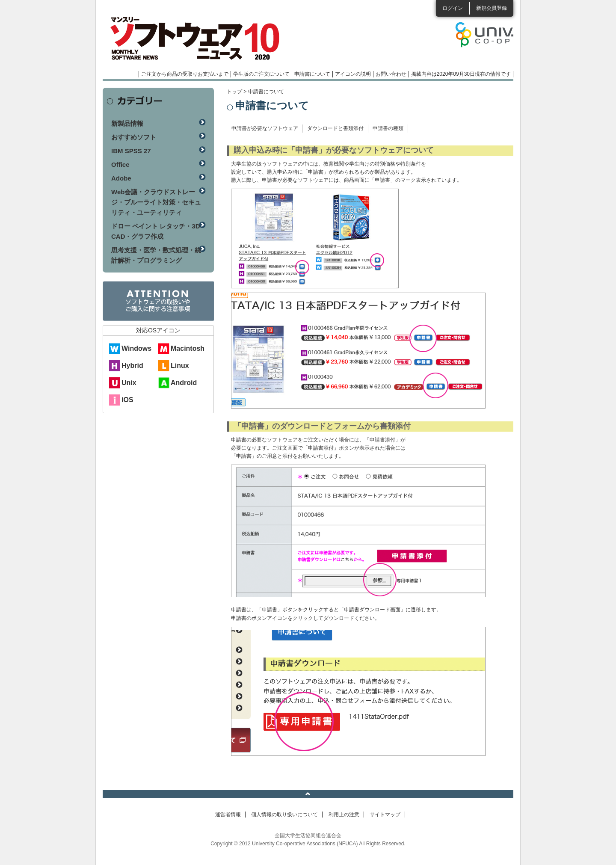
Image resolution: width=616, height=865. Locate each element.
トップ (234, 92)
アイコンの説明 (353, 74)
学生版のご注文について (261, 74)
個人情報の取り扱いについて (284, 815)
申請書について (312, 74)
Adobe (121, 178)
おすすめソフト (134, 137)
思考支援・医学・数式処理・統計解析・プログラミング (156, 255)
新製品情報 (127, 123)
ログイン (453, 8)
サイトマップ (385, 815)
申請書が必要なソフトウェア (265, 128)
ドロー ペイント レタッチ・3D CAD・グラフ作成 (156, 231)
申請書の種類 (388, 128)
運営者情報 (228, 815)
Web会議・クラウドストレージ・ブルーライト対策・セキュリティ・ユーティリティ (156, 202)
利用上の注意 (344, 815)
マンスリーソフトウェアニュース (193, 39)
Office (120, 164)
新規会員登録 (492, 8)
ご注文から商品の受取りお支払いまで (185, 74)
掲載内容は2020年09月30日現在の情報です (461, 74)
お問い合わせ (391, 74)
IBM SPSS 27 (131, 151)
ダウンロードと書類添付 (335, 128)
